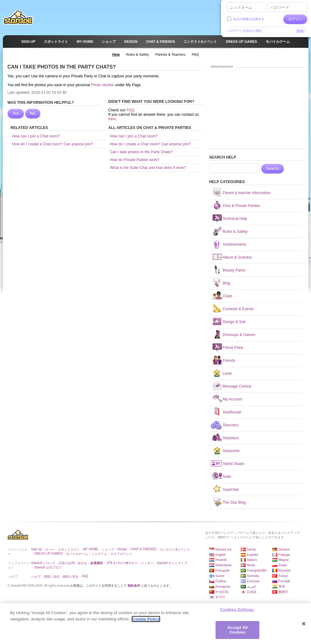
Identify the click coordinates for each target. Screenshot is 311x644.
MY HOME (91, 549)
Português (223, 571)
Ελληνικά (253, 581)
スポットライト (69, 549)
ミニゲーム (99, 554)
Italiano (252, 560)
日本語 (252, 592)
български (223, 587)
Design (122, 549)
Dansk (251, 549)
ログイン (295, 19)
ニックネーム (241, 8)
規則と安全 (71, 577)
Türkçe (283, 576)
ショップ (108, 549)
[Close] (304, 624)
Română (285, 571)
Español (253, 555)
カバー (50, 549)
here (112, 119)
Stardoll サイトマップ (172, 563)
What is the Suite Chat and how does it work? (148, 168)
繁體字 (283, 592)
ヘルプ (36, 577)
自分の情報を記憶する (249, 19)
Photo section (103, 85)
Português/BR (257, 571)
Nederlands (224, 565)
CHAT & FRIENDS (143, 549)
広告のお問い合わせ (73, 563)
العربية (251, 587)
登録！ (302, 31)
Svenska (253, 576)
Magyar (284, 560)
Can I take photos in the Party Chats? (141, 152)
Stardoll (18, 17)
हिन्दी (282, 587)
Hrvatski (221, 560)
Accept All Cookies (238, 630)
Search (273, 169)
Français (285, 555)
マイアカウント (121, 554)
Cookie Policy (146, 619)
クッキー (147, 563)
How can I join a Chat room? (36, 136)
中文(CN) (222, 592)
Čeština (221, 581)
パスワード (279, 8)
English (221, 555)
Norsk (251, 565)
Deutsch (284, 549)
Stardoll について (43, 563)
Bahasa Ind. (224, 549)
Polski (283, 565)
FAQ (130, 110)
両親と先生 (52, 577)
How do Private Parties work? (135, 160)
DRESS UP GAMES (49, 554)
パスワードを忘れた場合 (245, 31)
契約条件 (134, 586)
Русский (284, 581)
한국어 (220, 597)
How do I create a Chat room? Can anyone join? (53, 144)
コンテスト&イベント (175, 549)
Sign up (37, 549)
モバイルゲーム (77, 554)
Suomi (220, 576)
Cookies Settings (237, 610)
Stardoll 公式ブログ (48, 567)
